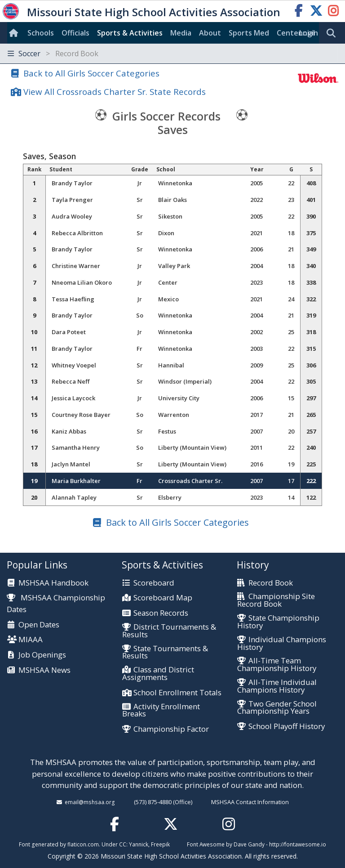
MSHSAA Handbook (53, 583)
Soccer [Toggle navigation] (53, 54)
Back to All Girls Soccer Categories (91, 73)
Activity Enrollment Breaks (161, 711)
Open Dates (39, 625)
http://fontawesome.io (298, 844)
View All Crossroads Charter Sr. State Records (115, 92)
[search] (333, 33)
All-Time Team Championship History (277, 665)
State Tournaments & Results (165, 653)
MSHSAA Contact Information (250, 802)
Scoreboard (154, 583)
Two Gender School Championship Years (277, 708)
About (210, 33)
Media (181, 33)
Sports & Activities (130, 33)
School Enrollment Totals (177, 693)
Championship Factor (171, 729)
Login (309, 33)
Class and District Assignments (158, 674)
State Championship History (278, 622)
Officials (75, 33)
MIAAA (31, 640)
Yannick (139, 844)
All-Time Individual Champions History (277, 686)
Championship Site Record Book (276, 600)
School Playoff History (287, 727)
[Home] (15, 33)
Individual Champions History (282, 644)
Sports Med (249, 33)
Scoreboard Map (163, 598)
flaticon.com (83, 844)
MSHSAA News (44, 670)
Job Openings (42, 655)
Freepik (160, 844)
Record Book (271, 583)
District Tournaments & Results (169, 631)
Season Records (161, 613)
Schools (41, 33)
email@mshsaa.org (90, 802)
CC (123, 844)
